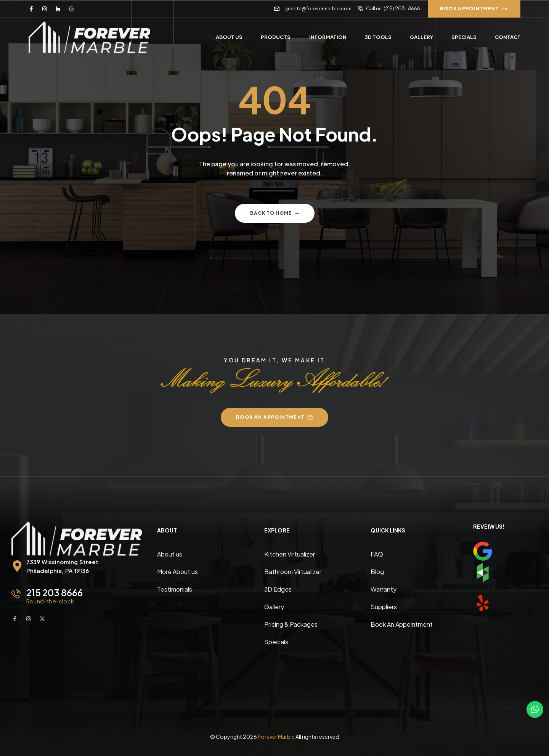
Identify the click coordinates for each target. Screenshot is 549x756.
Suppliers (384, 607)
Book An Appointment (402, 624)
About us (170, 554)
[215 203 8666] (16, 594)
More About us (177, 572)
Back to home (275, 213)
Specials (276, 642)
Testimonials (175, 589)
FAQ (377, 554)
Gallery (274, 607)
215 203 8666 (55, 592)
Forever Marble (276, 737)
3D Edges (278, 589)
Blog (377, 572)
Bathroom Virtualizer (293, 572)
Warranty (384, 589)
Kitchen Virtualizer (290, 554)
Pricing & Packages (291, 624)
